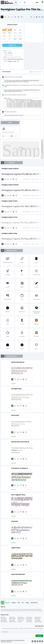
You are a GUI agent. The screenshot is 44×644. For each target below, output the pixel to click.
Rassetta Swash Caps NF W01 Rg (20, 442)
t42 (4, 39)
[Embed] (14, 179)
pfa (20, 33)
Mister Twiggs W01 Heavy (18, 495)
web (10, 30)
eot (20, 30)
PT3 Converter (4, 620)
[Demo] (9, 17)
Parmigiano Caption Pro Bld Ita (10, 185)
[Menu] (25, 2)
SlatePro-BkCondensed (18, 362)
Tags (23, 603)
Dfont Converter (4, 622)
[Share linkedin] (42, 17)
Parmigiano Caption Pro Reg (9, 233)
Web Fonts (8, 603)
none (20, 39)
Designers (14, 603)
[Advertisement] (34, 32)
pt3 (10, 36)
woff (4, 33)
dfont (15, 39)
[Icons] (19, 17)
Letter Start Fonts (34, 603)
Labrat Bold (14, 521)
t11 (10, 39)
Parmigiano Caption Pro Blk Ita (10, 169)
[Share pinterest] (39, 17)
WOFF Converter (13, 619)
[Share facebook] (31, 17)
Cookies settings (38, 622)
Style (19, 603)
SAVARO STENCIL (16, 548)
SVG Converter (38, 617)
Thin (18, 61)
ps (15, 36)
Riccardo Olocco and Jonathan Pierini (15, 59)
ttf (4, 30)
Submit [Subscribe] (39, 636)
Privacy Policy (29, 622)
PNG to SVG (3, 617)
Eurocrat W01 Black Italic (18, 574)
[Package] (15, 17)
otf (15, 33)
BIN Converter (38, 619)
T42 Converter (29, 620)
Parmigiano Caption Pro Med (9, 201)
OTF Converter (29, 617)
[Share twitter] (37, 17)
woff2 (10, 33)
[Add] (2, 17)
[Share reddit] (34, 17)
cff (20, 36)
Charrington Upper (16, 389)
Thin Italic (10, 53)
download (12, 45)
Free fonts (7, 3)
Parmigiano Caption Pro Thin (9, 217)
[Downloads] (8, 179)
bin (4, 36)
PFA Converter (29, 619)
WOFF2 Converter (21, 619)
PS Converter (12, 620)
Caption (15, 61)
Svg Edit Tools (12, 617)
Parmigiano (10, 61)
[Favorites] (5, 17)
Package (27, 603)
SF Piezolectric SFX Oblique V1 (20, 468)
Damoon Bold (15, 415)
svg (15, 30)
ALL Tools (20, 622)
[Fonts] (22, 17)
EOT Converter (4, 619)
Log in (37, 3)
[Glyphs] (12, 17)
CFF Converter (21, 620)
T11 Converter (37, 620)
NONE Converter (13, 622)
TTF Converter (21, 617)
